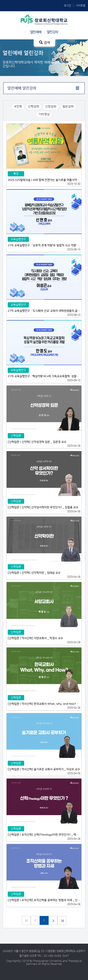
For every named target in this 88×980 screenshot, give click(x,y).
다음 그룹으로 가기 (62, 920)
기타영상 (44, 114)
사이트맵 (80, 6)
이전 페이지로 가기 (35, 920)
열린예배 (36, 32)
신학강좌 (34, 106)
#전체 (18, 106)
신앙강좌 (51, 106)
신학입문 (16, 436)
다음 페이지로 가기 (53, 920)
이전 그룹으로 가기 (26, 920)
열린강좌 (52, 32)
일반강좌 (68, 106)
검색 (44, 43)
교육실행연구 (18, 239)
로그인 (68, 6)
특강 (16, 174)
